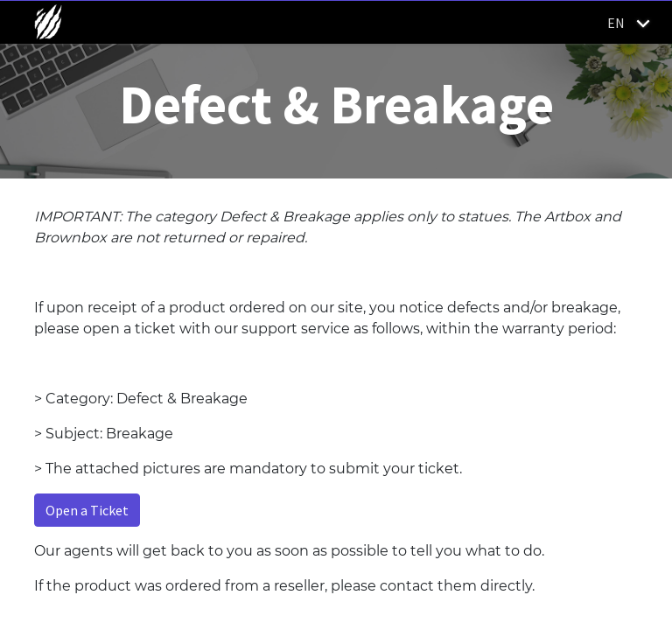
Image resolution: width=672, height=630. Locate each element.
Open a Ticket (87, 510)
